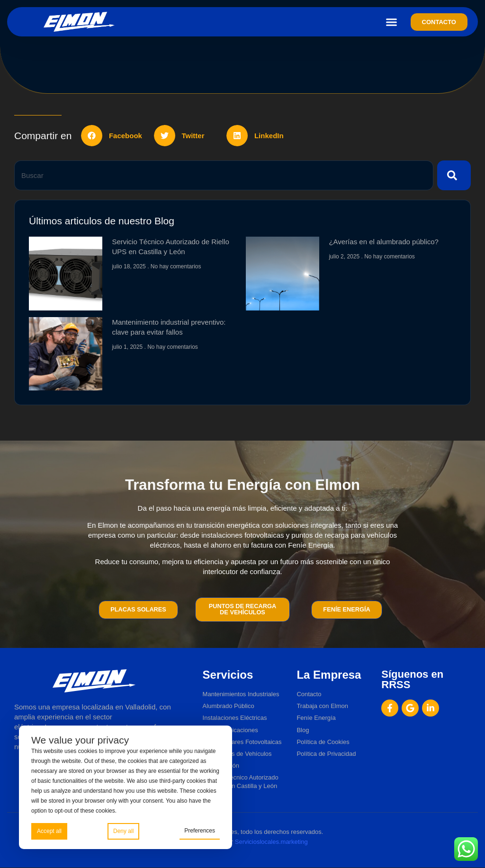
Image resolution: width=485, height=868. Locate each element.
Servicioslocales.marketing (271, 842)
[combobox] (224, 175)
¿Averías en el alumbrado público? (384, 242)
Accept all (49, 831)
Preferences (200, 831)
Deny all (123, 831)
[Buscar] (454, 175)
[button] (392, 22)
